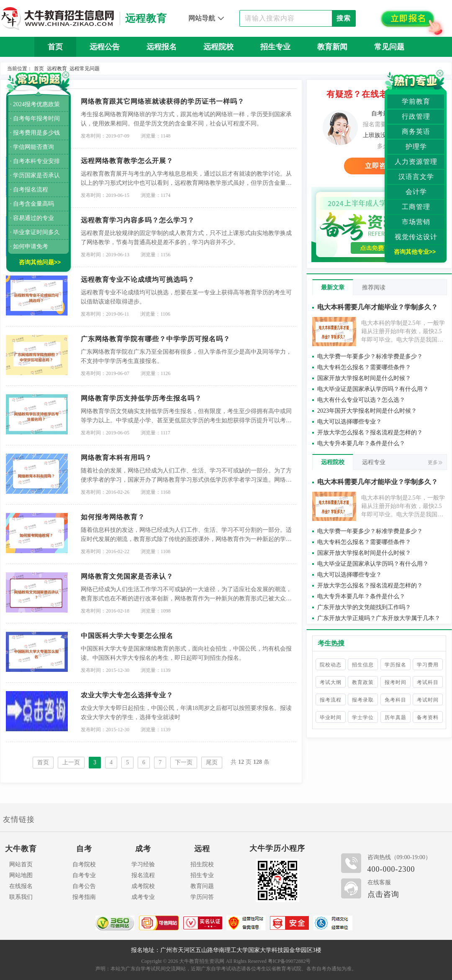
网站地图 (21, 875)
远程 (202, 849)
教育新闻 (332, 47)
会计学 (416, 192)
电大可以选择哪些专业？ (349, 422)
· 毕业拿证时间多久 (35, 232)
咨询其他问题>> (40, 262)
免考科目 (395, 700)
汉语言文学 (416, 177)
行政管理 (416, 116)
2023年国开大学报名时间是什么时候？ (367, 411)
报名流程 (143, 875)
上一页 (71, 762)
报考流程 (331, 700)
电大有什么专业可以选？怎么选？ (361, 400)
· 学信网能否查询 (32, 147)
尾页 (212, 762)
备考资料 (428, 717)
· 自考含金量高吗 (32, 204)
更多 (435, 462)
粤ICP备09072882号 (289, 961)
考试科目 (428, 682)
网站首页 (21, 864)
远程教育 (57, 69)
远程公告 (105, 47)
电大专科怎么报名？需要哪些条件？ (364, 367)
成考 (143, 849)
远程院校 (218, 47)
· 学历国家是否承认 (35, 175)
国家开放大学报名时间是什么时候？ (364, 378)
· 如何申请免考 (29, 246)
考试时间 (428, 700)
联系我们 (21, 897)
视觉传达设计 (416, 237)
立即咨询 (379, 166)
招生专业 (275, 47)
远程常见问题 (85, 69)
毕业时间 (331, 717)
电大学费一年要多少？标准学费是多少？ (370, 356)
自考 (84, 849)
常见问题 (389, 47)
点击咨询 (383, 894)
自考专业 (84, 875)
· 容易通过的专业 (32, 218)
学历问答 (202, 897)
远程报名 (162, 47)
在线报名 (21, 886)
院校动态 (331, 665)
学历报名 (395, 665)
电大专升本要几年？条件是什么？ (361, 443)
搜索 (344, 18)
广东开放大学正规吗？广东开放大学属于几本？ (379, 618)
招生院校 (202, 864)
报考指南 (84, 897)
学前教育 (416, 101)
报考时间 (395, 682)
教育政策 (363, 682)
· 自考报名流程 (29, 190)
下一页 (184, 762)
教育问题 (202, 886)
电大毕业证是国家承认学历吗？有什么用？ (373, 389)
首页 (55, 47)
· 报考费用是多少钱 (35, 133)
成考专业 (143, 897)
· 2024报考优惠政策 (35, 104)
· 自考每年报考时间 (35, 119)
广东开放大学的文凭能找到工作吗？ (364, 607)
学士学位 (363, 717)
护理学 (416, 147)
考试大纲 (331, 682)
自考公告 (84, 886)
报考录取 (363, 700)
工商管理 (416, 207)
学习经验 (143, 864)
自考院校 (84, 864)
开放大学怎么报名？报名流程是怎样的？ (370, 433)
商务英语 (416, 131)
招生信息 (363, 665)
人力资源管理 (416, 162)
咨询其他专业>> (415, 252)
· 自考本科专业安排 (35, 161)
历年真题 (395, 717)
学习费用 (428, 665)
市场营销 (416, 222)
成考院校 (143, 886)
